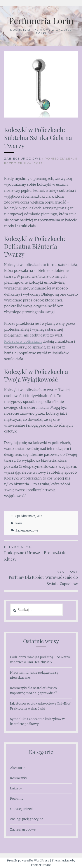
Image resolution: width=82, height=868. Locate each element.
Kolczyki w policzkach (23, 341)
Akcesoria (18, 768)
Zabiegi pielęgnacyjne (27, 819)
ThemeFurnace (41, 865)
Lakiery (16, 788)
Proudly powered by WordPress (28, 860)
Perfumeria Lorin (41, 21)
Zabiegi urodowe (23, 158)
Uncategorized (21, 809)
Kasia (19, 523)
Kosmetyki (18, 778)
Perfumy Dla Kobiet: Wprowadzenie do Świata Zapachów (41, 578)
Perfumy (17, 799)
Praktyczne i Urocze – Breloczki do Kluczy (41, 553)
